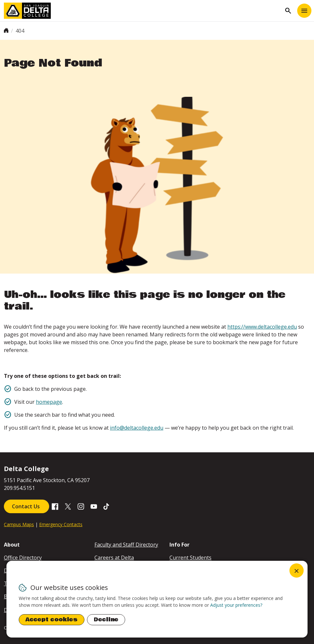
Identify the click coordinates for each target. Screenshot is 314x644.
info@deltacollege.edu (137, 428)
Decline (106, 620)
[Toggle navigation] (304, 11)
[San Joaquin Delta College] (143, 11)
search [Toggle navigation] (288, 11)
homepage (49, 402)
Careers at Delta (114, 558)
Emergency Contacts (61, 524)
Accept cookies (52, 620)
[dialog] (157, 599)
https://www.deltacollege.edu (262, 327)
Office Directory (23, 558)
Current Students (190, 558)
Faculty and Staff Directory (126, 545)
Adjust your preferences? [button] (236, 605)
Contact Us (27, 506)
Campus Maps (19, 524)
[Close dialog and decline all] (297, 571)
